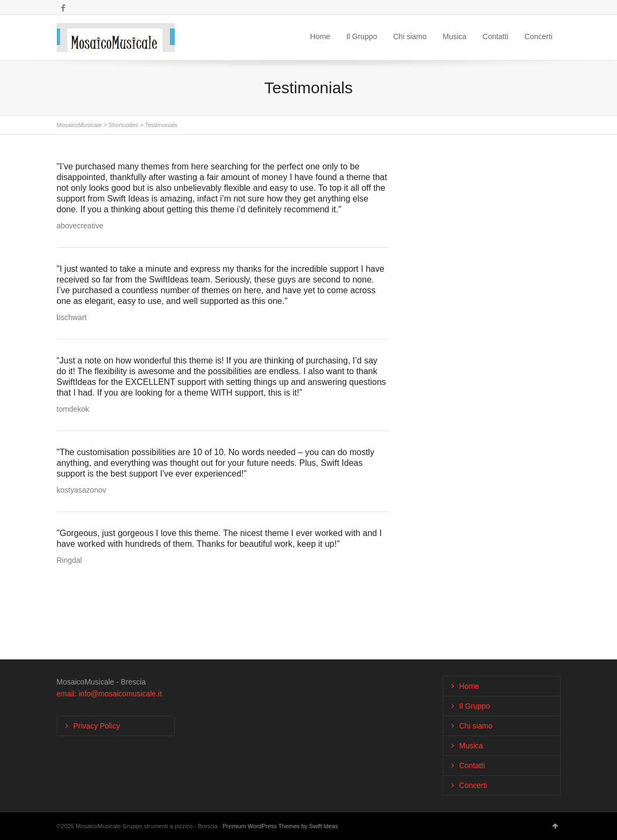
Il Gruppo (362, 36)
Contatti (495, 36)
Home (320, 36)
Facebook (63, 8)
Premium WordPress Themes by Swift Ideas (280, 826)
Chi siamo (410, 36)
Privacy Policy (97, 726)
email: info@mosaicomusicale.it (109, 694)
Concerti (538, 36)
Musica (455, 36)
